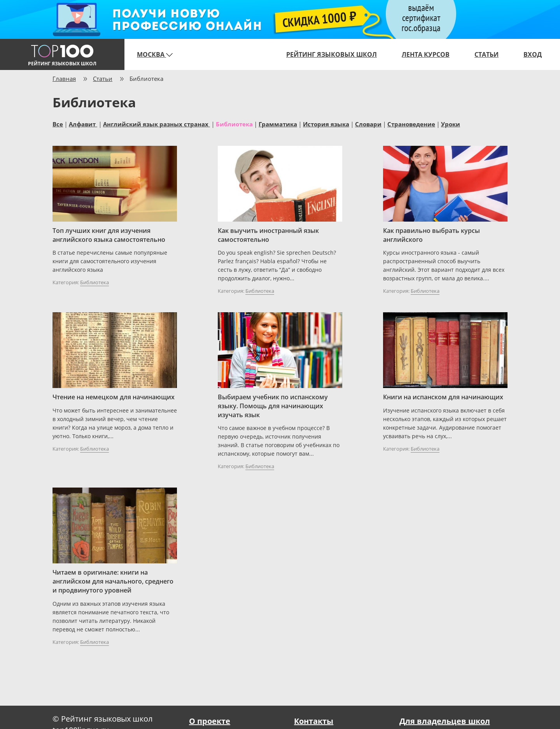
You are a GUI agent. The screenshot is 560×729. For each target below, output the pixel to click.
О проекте (210, 721)
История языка (326, 124)
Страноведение (411, 124)
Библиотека (234, 124)
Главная (64, 79)
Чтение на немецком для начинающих (114, 397)
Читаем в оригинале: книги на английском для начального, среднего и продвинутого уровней (113, 581)
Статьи (486, 54)
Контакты (314, 721)
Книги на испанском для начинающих (443, 397)
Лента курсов (426, 54)
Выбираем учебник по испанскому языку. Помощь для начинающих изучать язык (273, 406)
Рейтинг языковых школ (332, 54)
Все (58, 124)
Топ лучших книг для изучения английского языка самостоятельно (109, 235)
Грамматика (278, 124)
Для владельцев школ (445, 721)
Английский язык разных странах (157, 124)
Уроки (451, 124)
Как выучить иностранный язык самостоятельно (268, 235)
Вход (533, 54)
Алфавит (83, 124)
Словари (368, 124)
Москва (155, 54)
